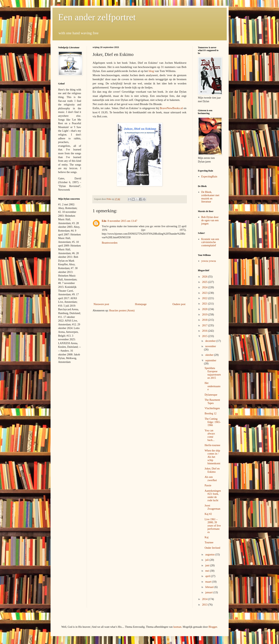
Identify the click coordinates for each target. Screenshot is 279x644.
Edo (104, 221)
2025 (205, 282)
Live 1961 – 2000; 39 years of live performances (213, 526)
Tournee (209, 542)
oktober (210, 355)
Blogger (213, 627)
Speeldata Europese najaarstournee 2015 (213, 373)
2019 (205, 315)
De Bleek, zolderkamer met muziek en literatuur (210, 197)
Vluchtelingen (212, 408)
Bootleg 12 (210, 413)
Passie (208, 485)
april (208, 576)
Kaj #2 (208, 514)
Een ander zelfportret (97, 17)
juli (207, 560)
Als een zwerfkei (211, 479)
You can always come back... (210, 435)
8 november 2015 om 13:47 (122, 221)
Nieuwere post (101, 304)
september (211, 360)
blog (151, 71)
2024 (205, 287)
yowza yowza (209, 261)
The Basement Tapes (212, 402)
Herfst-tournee (212, 445)
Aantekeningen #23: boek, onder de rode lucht (213, 496)
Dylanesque (211, 395)
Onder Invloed (212, 548)
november (211, 346)
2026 (205, 277)
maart (209, 582)
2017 (205, 325)
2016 (205, 331)
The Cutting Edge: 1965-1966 (213, 422)
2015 (205, 336)
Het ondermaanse (212, 386)
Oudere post (179, 304)
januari (209, 592)
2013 (205, 605)
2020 (205, 309)
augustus (210, 555)
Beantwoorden (110, 243)
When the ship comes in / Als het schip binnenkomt (212, 457)
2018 (205, 320)
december (211, 341)
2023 (205, 293)
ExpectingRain (209, 177)
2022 (205, 298)
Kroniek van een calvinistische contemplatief (210, 242)
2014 (205, 599)
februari (210, 587)
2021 (205, 304)
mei (208, 571)
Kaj (206, 537)
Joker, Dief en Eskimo (212, 470)
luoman (177, 627)
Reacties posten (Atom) (122, 311)
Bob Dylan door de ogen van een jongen (210, 220)
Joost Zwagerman (212, 507)
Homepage (141, 304)
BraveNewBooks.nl (171, 108)
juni (208, 565)
